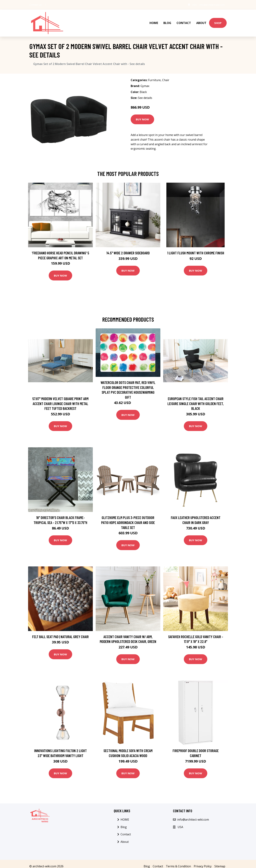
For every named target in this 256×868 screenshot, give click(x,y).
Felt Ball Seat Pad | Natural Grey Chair (60, 632)
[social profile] (46, 5)
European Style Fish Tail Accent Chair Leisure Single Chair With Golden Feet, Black (196, 398)
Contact (184, 21)
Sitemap (220, 861)
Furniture (154, 75)
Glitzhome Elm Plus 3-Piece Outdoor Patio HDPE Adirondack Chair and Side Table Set (128, 518)
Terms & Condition (178, 861)
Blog (167, 21)
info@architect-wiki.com (210, 5)
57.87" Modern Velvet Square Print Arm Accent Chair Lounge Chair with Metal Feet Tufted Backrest (60, 398)
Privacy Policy (203, 861)
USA (190, 5)
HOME (154, 21)
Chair (166, 75)
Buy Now (142, 114)
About (201, 21)
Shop (218, 20)
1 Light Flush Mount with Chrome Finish (196, 248)
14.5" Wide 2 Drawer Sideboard (128, 248)
